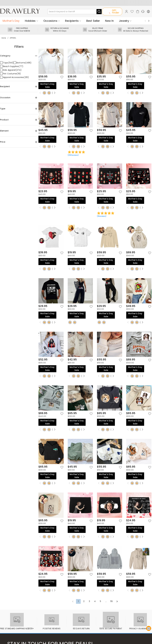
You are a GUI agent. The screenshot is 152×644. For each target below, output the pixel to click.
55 (112, 601)
